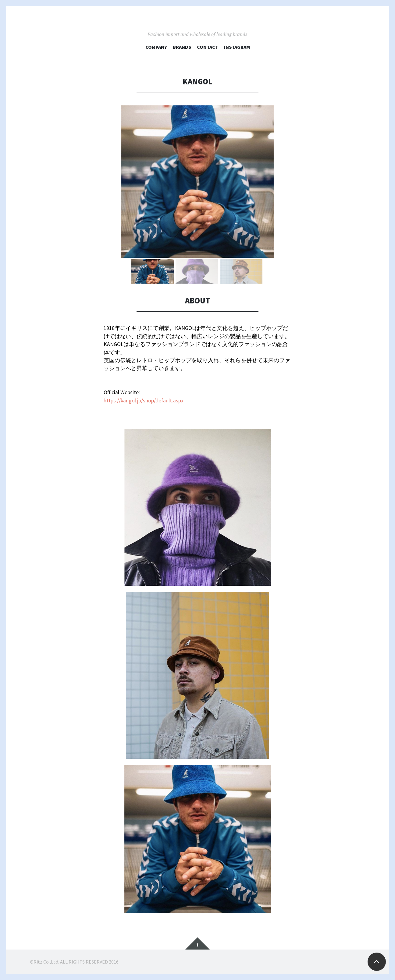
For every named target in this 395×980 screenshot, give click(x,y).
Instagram (237, 47)
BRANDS (182, 47)
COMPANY (156, 47)
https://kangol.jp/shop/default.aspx (144, 401)
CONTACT (208, 47)
